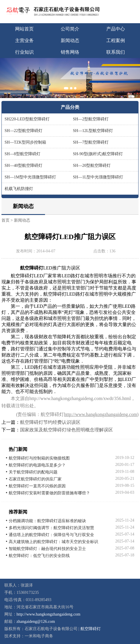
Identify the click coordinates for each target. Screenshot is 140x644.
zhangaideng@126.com (36, 622)
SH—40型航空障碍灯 (24, 165)
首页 (6, 220)
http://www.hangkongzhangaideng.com (100, 414)
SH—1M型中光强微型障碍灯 (30, 177)
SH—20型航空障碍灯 (92, 165)
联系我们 (116, 52)
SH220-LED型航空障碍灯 (27, 119)
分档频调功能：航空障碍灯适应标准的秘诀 (47, 521)
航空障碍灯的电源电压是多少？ (37, 465)
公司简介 (70, 29)
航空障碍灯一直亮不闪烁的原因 (37, 486)
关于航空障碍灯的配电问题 (33, 472)
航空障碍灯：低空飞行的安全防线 (39, 556)
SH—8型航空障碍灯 (23, 154)
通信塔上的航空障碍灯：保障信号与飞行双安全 (51, 535)
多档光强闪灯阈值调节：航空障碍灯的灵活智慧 (51, 528)
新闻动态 (70, 40)
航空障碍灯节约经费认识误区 (50, 422)
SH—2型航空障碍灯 (91, 119)
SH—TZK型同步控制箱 (25, 142)
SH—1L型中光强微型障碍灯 (98, 177)
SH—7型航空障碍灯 (91, 142)
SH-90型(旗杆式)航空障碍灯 (98, 154)
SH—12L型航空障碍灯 (93, 131)
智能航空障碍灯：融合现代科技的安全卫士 (47, 549)
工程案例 (116, 40)
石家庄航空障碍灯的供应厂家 (35, 479)
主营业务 (24, 40)
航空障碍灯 (91, 629)
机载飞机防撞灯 (19, 189)
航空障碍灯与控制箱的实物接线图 (39, 458)
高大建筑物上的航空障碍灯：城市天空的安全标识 (53, 542)
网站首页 (24, 29)
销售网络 (70, 52)
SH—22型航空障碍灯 (24, 131)
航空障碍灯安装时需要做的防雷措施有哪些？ (49, 493)
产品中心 (116, 29)
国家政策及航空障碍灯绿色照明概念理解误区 (67, 430)
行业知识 (24, 52)
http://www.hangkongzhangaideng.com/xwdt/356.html (80, 398)
